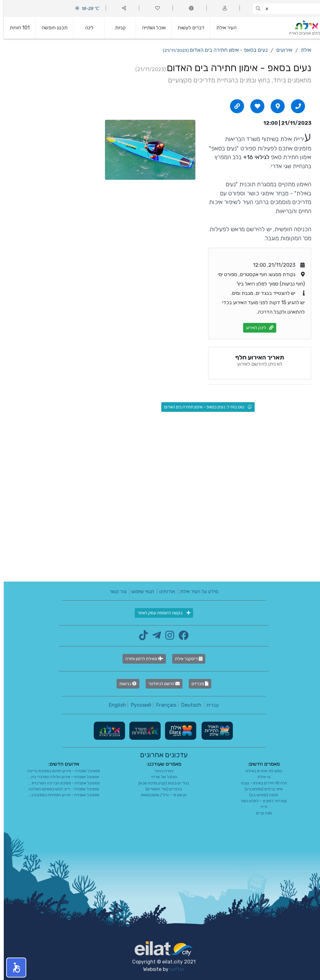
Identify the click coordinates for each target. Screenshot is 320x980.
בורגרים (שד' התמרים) (160, 789)
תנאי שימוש (139, 591)
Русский (137, 705)
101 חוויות (16, 28)
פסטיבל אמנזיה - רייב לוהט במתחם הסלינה (60, 789)
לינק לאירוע (256, 328)
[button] (12, 968)
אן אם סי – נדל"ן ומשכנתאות (160, 795)
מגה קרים (260, 813)
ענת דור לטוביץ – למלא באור (260, 801)
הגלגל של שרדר (160, 777)
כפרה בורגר (160, 771)
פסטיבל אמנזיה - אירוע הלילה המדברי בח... (60, 777)
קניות (117, 28)
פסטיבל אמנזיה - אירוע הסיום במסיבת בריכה (60, 771)
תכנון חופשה (51, 28)
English (114, 705)
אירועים (280, 50)
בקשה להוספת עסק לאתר (160, 613)
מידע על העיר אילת (195, 591)
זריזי (260, 807)
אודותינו (163, 591)
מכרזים (196, 684)
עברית (209, 705)
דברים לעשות (187, 28)
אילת (302, 50)
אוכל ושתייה (150, 28)
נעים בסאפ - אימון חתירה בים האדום (211, 50)
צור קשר (114, 591)
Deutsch (187, 705)
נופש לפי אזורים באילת (260, 771)
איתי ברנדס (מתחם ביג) (260, 789)
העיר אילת (223, 28)
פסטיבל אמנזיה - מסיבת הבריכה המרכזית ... (60, 783)
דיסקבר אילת (185, 659)
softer (173, 969)
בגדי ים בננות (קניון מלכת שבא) (160, 783)
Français (162, 705)
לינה (85, 28)
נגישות (124, 684)
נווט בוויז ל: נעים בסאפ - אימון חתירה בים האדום (204, 407)
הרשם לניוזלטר (160, 684)
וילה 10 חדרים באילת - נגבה (260, 783)
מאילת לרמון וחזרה (140, 659)
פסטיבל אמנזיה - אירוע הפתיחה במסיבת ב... (60, 795)
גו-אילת (260, 777)
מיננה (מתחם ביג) (260, 795)
